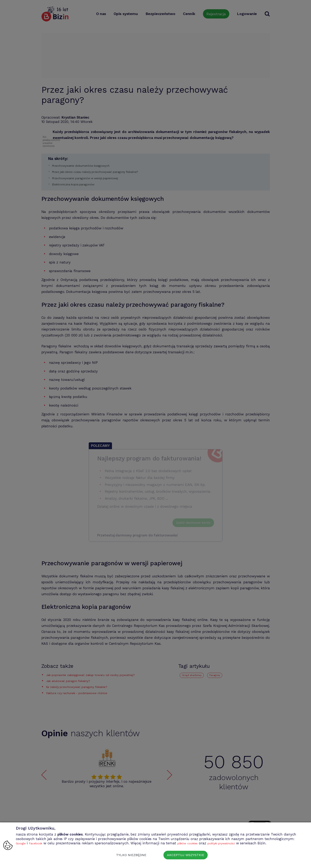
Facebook (38, 843)
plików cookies (194, 843)
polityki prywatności (233, 843)
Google (22, 843)
